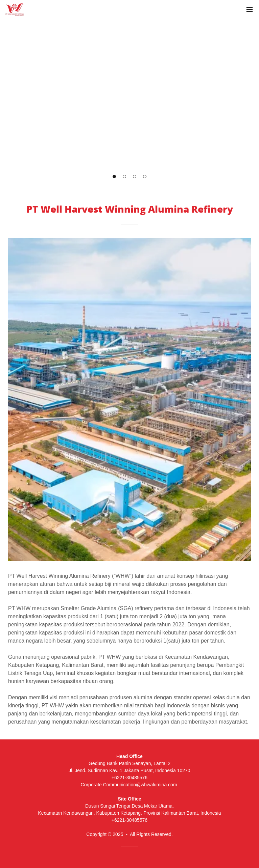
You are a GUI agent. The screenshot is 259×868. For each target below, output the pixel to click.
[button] (250, 9)
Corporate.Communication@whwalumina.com (129, 785)
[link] (15, 10)
